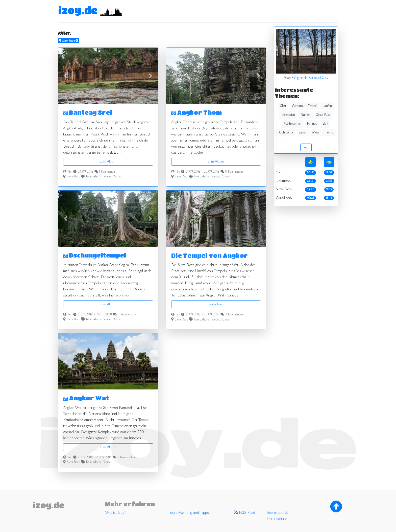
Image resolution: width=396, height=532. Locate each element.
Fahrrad (312, 124)
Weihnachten (293, 124)
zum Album (108, 161)
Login (306, 147)
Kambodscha (94, 177)
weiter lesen (216, 304)
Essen (303, 132)
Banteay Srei (88, 112)
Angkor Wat (86, 398)
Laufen (327, 106)
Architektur (286, 132)
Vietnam (297, 106)
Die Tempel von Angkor (209, 255)
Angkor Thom (196, 112)
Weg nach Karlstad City (310, 78)
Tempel (107, 177)
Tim (70, 172)
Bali (325, 124)
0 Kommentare (234, 172)
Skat (283, 106)
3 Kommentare (127, 315)
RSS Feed (245, 513)
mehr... (329, 132)
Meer (316, 132)
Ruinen (118, 177)
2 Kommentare (126, 457)
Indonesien (288, 115)
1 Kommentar (107, 172)
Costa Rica (323, 115)
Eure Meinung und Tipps (189, 513)
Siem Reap (73, 177)
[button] (66, 76)
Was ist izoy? (116, 513)
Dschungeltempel (95, 255)
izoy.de (78, 10)
